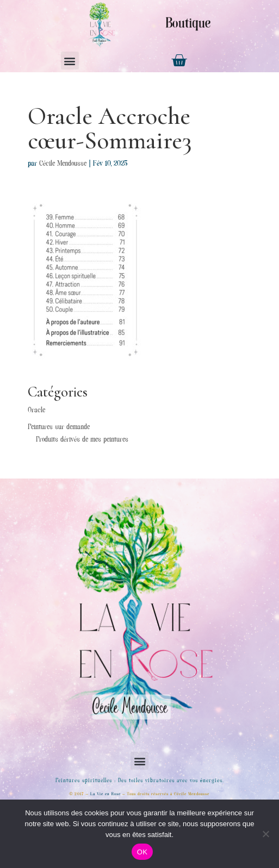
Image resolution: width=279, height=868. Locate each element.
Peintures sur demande (59, 427)
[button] (70, 61)
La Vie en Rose (106, 794)
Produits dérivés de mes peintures (82, 440)
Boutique (188, 24)
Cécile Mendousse (63, 164)
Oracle (36, 411)
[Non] (265, 834)
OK (142, 852)
